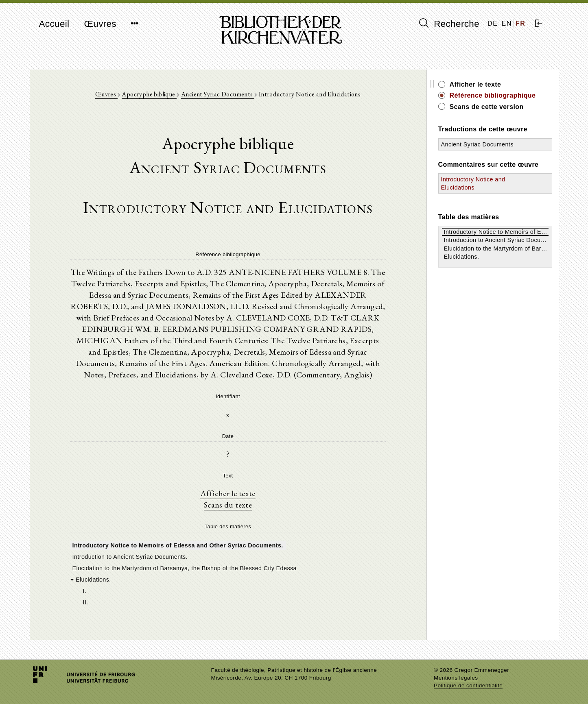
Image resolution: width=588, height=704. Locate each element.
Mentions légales (456, 678)
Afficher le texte (228, 493)
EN (507, 23)
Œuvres (100, 24)
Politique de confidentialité (468, 685)
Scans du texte (228, 505)
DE (493, 23)
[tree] (228, 573)
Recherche (449, 24)
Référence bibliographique (493, 95)
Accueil (54, 24)
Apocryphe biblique (149, 94)
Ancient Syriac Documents (218, 94)
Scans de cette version (487, 107)
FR (521, 23)
